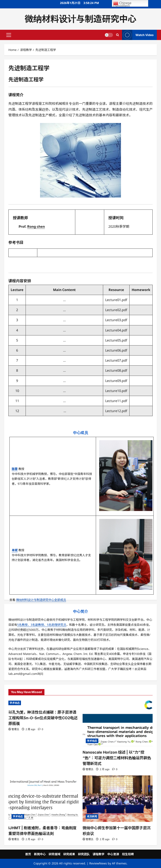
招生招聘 (128, 854)
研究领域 (55, 854)
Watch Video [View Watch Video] (138, 35)
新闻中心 (40, 854)
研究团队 (84, 854)
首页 (28, 854)
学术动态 (15, 703)
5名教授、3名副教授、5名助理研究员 (42, 625)
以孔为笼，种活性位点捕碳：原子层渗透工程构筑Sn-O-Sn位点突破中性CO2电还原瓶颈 (43, 718)
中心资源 (113, 854)
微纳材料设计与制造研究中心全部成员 (41, 600)
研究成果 (69, 854)
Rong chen (36, 226)
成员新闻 (92, 816)
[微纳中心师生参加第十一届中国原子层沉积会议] (118, 799)
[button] (9, 35)
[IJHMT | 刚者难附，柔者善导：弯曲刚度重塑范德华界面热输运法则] (43, 799)
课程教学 (99, 854)
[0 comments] (41, 729)
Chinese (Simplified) (122, 4)
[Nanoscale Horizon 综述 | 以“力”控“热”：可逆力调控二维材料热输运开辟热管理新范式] (118, 723)
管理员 (15, 729)
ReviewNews (98, 863)
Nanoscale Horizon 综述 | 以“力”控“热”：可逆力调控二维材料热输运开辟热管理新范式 (117, 758)
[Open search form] (118, 35)
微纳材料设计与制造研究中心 (81, 19)
